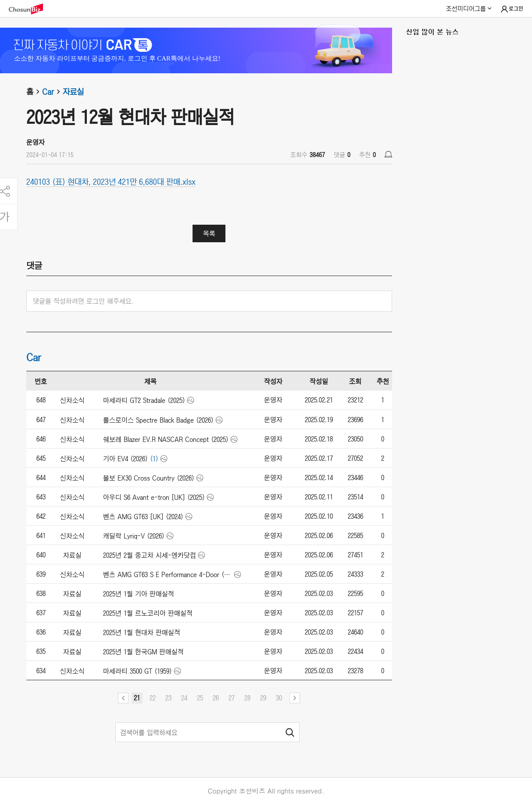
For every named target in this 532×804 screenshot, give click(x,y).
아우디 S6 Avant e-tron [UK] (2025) (154, 497)
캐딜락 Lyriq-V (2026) (134, 536)
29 (263, 698)
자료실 (73, 92)
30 (279, 698)
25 (200, 698)
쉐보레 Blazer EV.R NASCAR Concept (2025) (166, 439)
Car (52, 92)
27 (232, 698)
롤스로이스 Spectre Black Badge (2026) (158, 420)
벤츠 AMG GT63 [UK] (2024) (143, 517)
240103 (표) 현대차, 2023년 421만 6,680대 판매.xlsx (111, 181)
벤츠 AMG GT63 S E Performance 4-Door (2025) (168, 574)
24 (184, 698)
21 (137, 698)
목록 (209, 233)
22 (153, 698)
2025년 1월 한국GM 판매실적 (143, 652)
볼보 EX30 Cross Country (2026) (149, 478)
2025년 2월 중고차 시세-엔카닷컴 (150, 555)
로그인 (512, 9)
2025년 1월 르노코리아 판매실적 (148, 613)
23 (168, 698)
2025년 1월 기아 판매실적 (139, 594)
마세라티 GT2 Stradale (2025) (144, 400)
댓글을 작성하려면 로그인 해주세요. (83, 301)
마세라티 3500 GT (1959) (137, 671)
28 (247, 698)
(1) (154, 459)
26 (216, 698)
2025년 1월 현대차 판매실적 (142, 632)
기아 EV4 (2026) (125, 459)
